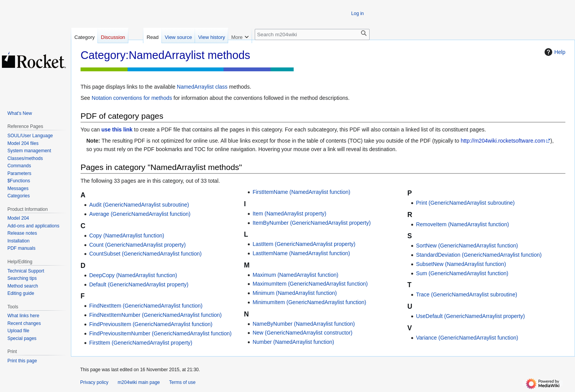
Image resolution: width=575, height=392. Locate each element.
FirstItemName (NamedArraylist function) (301, 192)
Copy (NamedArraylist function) (127, 236)
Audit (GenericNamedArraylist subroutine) (139, 205)
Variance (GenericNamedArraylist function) (467, 338)
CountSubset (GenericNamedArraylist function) (145, 254)
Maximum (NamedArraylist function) (295, 275)
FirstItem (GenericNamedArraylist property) (141, 343)
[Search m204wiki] (312, 34)
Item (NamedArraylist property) (289, 214)
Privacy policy (94, 382)
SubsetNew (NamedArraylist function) (461, 264)
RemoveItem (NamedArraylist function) (462, 224)
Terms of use (182, 382)
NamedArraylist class (202, 87)
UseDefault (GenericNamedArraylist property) (470, 316)
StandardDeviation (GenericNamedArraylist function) (479, 255)
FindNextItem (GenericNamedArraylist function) (146, 306)
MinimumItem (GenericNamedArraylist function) (309, 302)
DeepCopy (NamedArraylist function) (133, 275)
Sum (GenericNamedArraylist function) (462, 273)
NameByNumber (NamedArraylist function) (303, 324)
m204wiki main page (139, 382)
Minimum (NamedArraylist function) (295, 293)
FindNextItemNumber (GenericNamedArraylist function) (155, 315)
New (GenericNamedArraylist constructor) (302, 333)
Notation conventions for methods (132, 98)
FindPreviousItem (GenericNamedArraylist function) (151, 324)
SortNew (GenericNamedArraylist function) (467, 246)
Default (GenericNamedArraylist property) (139, 284)
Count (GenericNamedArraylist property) (137, 245)
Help (554, 52)
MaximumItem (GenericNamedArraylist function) (310, 284)
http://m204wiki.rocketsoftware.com (503, 141)
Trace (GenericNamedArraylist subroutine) (466, 294)
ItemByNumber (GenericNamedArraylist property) (312, 223)
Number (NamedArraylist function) (293, 342)
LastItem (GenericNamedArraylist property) (304, 244)
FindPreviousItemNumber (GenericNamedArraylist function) (160, 333)
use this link (117, 130)
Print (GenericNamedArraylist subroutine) (465, 203)
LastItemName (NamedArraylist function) (301, 253)
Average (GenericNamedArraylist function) (140, 214)
